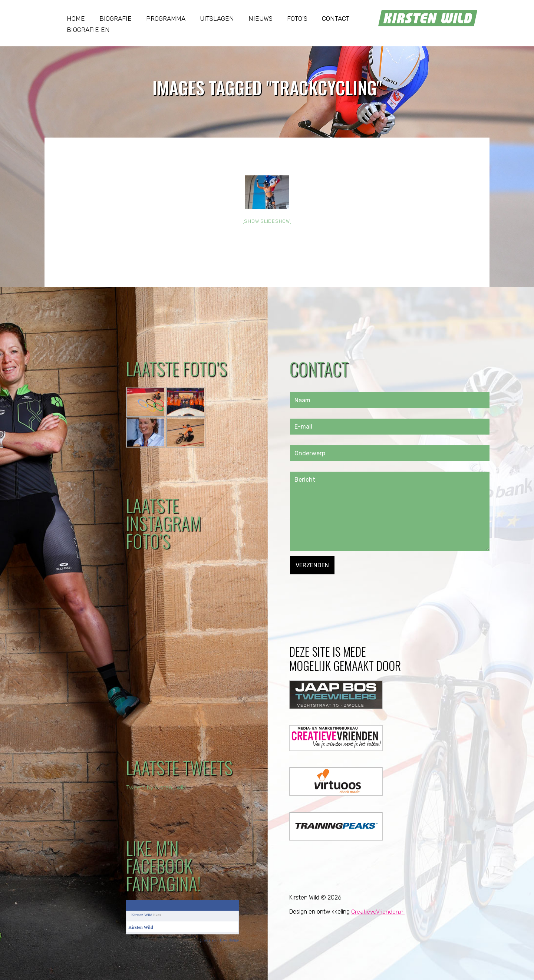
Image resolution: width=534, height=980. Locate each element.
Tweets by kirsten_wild (157, 787)
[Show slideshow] (267, 221)
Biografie (116, 19)
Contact (336, 19)
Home (76, 19)
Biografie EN (88, 30)
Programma (166, 19)
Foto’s (297, 19)
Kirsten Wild (142, 915)
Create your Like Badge (219, 940)
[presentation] (346, 589)
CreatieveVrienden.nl (378, 912)
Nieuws (261, 19)
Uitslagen (217, 19)
